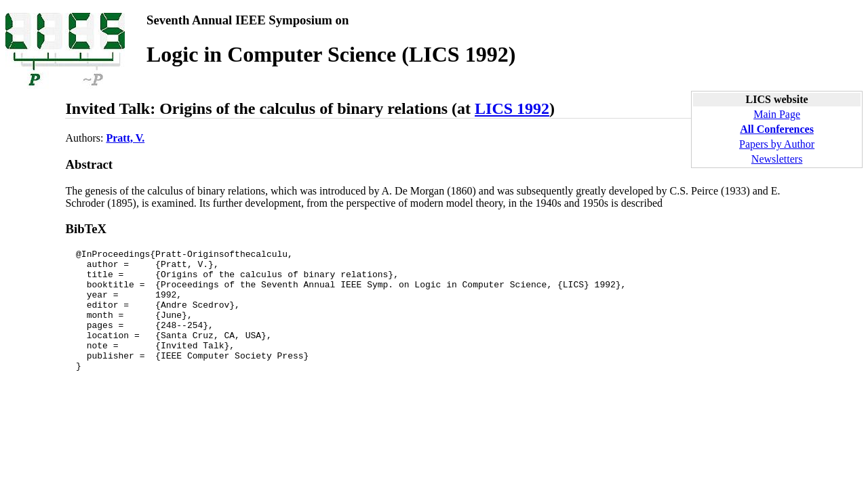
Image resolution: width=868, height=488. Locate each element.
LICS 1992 (512, 108)
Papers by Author (777, 144)
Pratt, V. (125, 138)
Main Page (777, 114)
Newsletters (777, 159)
